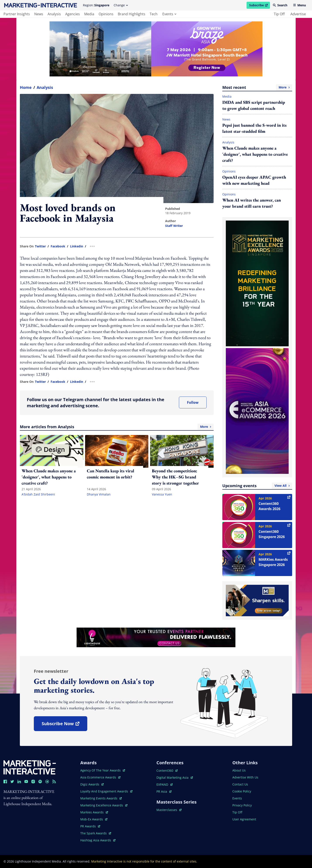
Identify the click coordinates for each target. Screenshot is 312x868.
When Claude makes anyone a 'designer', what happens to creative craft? (255, 154)
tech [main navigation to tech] (154, 14)
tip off (279, 14)
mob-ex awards (94, 819)
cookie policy (242, 791)
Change (121, 5)
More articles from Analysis (117, 427)
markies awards (94, 812)
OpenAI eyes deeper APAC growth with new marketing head (254, 180)
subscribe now (64, 725)
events (169, 14)
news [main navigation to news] (39, 14)
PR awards (90, 826)
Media (227, 96)
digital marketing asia (175, 777)
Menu (299, 5)
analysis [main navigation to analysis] (54, 14)
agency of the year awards (103, 770)
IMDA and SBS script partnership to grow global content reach (254, 105)
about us (239, 770)
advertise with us (245, 777)
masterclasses (169, 810)
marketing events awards (101, 798)
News (226, 119)
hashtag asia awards (98, 840)
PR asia (164, 791)
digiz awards (92, 784)
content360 (167, 771)
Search (280, 5)
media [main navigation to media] (89, 14)
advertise (298, 14)
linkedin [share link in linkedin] (77, 246)
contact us (240, 784)
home (26, 87)
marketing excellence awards (104, 805)
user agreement (244, 819)
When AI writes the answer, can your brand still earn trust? (252, 203)
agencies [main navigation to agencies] (73, 14)
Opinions (229, 171)
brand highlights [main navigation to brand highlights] (132, 14)
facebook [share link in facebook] (58, 246)
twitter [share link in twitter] (40, 246)
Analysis (45, 87)
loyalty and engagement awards (106, 791)
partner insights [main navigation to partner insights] (17, 14)
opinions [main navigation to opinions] (106, 14)
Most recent (257, 87)
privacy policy (242, 805)
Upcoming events (257, 486)
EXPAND (165, 784)
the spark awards (96, 833)
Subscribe (259, 6)
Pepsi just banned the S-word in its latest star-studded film (254, 128)
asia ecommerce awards (100, 777)
